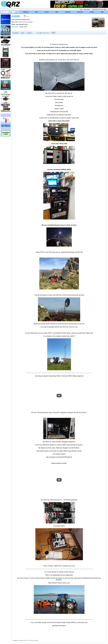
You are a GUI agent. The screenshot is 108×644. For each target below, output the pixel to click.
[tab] (16, 33)
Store (57, 12)
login (81, 9)
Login (102, 12)
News (36, 12)
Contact (92, 12)
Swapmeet (68, 12)
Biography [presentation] (16, 33)
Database (26, 12)
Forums (47, 12)
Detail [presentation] (23, 33)
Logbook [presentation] (29, 33)
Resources (80, 12)
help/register (87, 9)
